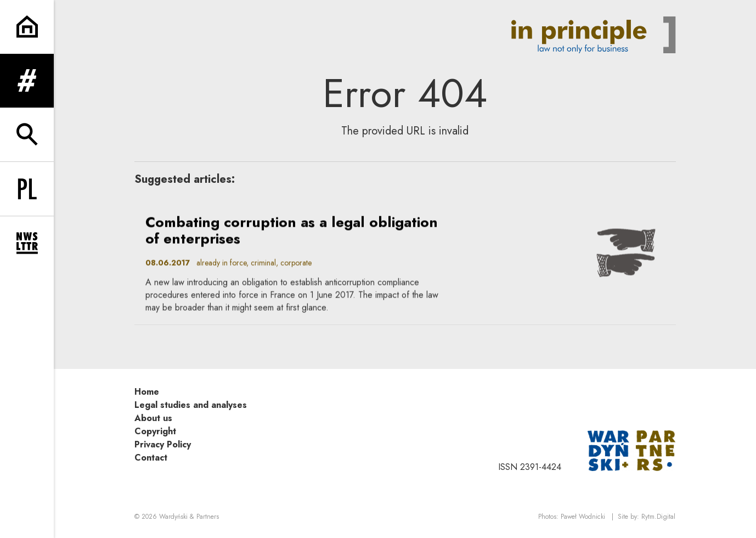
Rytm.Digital (658, 517)
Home (147, 392)
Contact (151, 458)
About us (153, 418)
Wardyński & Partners (189, 517)
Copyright (155, 431)
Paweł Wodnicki (583, 517)
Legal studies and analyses (191, 405)
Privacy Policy (163, 444)
